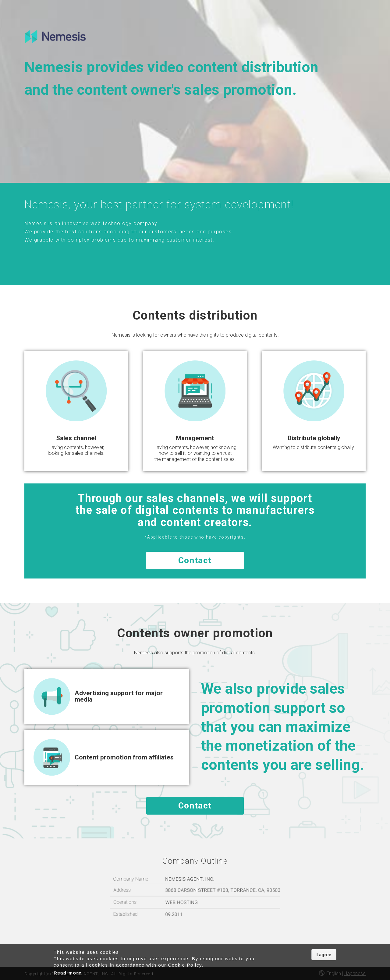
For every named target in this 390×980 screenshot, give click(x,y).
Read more (68, 973)
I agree (324, 955)
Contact (195, 560)
